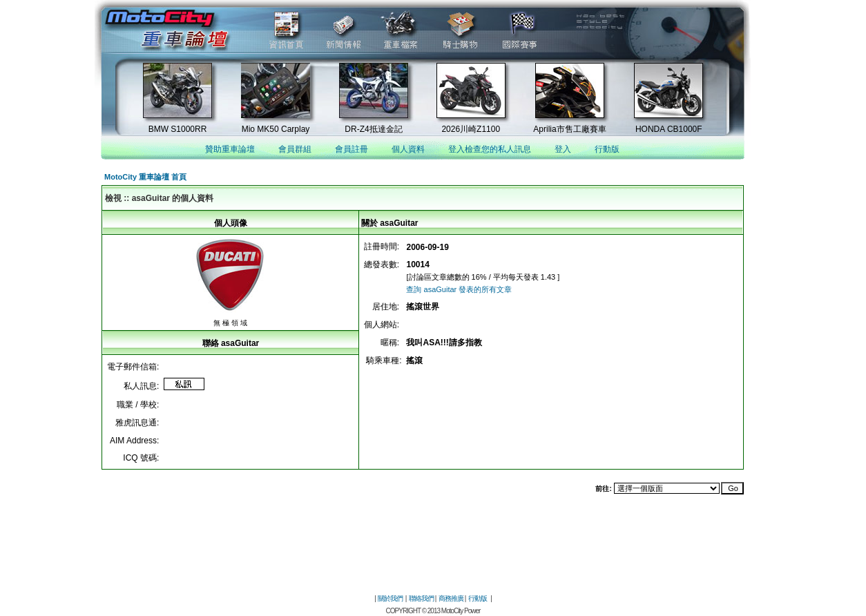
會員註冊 (352, 149)
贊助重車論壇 (230, 149)
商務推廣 (451, 598)
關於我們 (390, 598)
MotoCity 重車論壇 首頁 (145, 177)
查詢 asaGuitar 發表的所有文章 (459, 289)
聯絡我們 (421, 598)
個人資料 (408, 149)
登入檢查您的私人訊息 (490, 149)
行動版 (607, 149)
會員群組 (295, 149)
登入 (563, 149)
